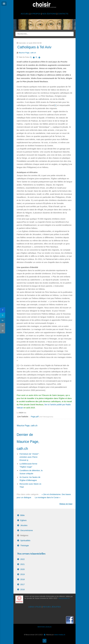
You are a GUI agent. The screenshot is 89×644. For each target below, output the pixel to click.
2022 (22, 559)
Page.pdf (35, 417)
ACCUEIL (25, 14)
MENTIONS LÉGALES (44, 627)
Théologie (25, 545)
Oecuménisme (27, 530)
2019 (22, 574)
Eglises (23, 520)
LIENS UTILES (35, 607)
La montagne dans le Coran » (48, 497)
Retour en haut (66, 504)
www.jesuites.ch (64, 598)
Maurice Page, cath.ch (27, 53)
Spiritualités (25, 540)
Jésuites (24, 525)
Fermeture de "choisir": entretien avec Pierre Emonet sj (29, 457)
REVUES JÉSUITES (52, 607)
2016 (22, 589)
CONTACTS (63, 14)
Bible (22, 515)
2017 (22, 584)
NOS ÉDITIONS (49, 14)
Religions (24, 535)
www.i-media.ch (60, 635)
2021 (22, 564)
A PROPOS (36, 14)
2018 (22, 579)
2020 (22, 569)
